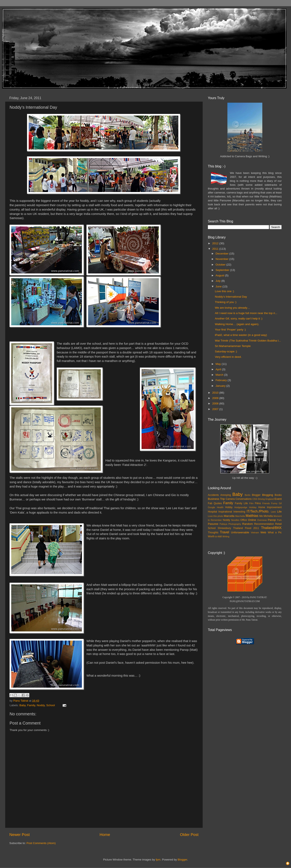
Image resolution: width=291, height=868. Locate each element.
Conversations (244, 499)
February (222, 380)
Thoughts (213, 533)
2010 (216, 393)
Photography (235, 524)
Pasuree (213, 524)
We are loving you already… (232, 308)
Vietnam (255, 533)
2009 (216, 398)
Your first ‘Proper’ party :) (230, 330)
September (223, 270)
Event (278, 499)
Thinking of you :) (226, 302)
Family (31, 705)
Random (248, 524)
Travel (224, 532)
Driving (261, 499)
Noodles (235, 520)
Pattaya (224, 524)
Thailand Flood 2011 (246, 528)
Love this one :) (224, 291)
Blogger (256, 495)
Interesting (239, 512)
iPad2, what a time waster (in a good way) (241, 335)
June (219, 286)
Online (252, 520)
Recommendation (264, 524)
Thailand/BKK (271, 528)
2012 (216, 243)
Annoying (226, 495)
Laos (273, 512)
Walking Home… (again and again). (237, 324)
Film (251, 503)
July (218, 281)
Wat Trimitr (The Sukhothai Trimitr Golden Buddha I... (248, 341)
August (220, 275)
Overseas (262, 520)
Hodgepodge (241, 507)
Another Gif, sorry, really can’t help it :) (239, 319)
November (222, 259)
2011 (216, 249)
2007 (216, 409)
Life (279, 512)
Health (220, 507)
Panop (272, 520)
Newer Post (20, 835)
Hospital (212, 512)
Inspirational (225, 512)
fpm (158, 860)
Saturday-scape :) (226, 351)
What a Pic (275, 533)
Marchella (240, 516)
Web (263, 532)
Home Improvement (270, 507)
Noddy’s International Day (231, 297)
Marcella (229, 516)
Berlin (248, 495)
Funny (274, 503)
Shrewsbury (224, 528)
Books (278, 495)
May (219, 364)
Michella (268, 516)
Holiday (253, 507)
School (50, 705)
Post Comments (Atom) (41, 843)
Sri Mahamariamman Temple (233, 346)
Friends (266, 503)
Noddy (41, 705)
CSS (255, 499)
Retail (278, 524)
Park (279, 520)
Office (244, 520)
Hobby (229, 507)
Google (211, 507)
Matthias (252, 516)
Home (105, 835)
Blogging (268, 495)
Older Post (189, 835)
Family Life (241, 503)
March (220, 375)
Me (261, 516)
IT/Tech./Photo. (258, 511)
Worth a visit (215, 536)
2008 (216, 403)
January (221, 386)
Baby (22, 705)
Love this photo (216, 516)
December (222, 254)
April (219, 369)
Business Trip (216, 499)
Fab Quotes (215, 503)
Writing (226, 536)
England (270, 499)
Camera (230, 499)
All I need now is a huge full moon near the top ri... (246, 313)
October (221, 265)
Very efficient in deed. (228, 357)
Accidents (213, 495)
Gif (280, 503)
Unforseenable (240, 532)
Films (258, 503)
